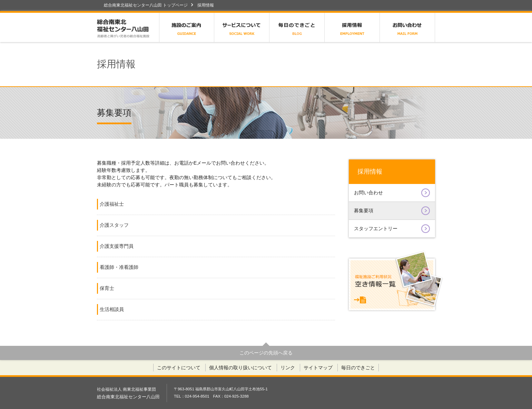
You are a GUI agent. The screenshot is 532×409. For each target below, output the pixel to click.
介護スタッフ (114, 225)
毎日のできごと (297, 27)
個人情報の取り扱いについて (240, 368)
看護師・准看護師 (119, 267)
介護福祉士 (112, 204)
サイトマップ (318, 368)
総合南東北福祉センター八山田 (128, 27)
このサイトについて (179, 368)
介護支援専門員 (117, 246)
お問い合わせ (407, 27)
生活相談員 (112, 309)
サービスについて (242, 27)
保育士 (107, 288)
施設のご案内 (187, 27)
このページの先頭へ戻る (266, 353)
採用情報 (352, 27)
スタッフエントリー (392, 229)
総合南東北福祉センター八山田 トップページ (146, 5)
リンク (288, 368)
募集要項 (392, 211)
